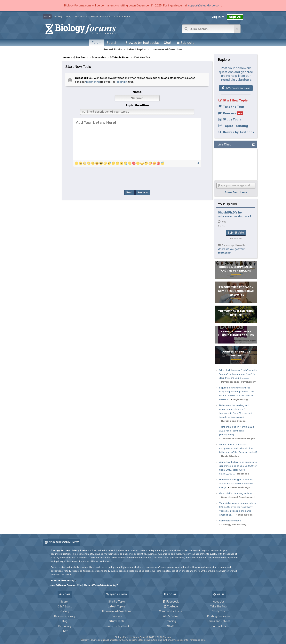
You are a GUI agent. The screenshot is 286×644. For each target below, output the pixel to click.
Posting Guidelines (219, 616)
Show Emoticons (236, 192)
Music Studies (230, 456)
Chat (168, 43)
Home (47, 16)
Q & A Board (65, 607)
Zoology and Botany (234, 525)
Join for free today (63, 580)
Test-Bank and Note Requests (240, 439)
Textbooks (142, 43)
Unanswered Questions (167, 49)
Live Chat (224, 144)
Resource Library (100, 16)
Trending (171, 621)
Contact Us (219, 626)
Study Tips (219, 611)
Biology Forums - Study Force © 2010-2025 (138, 637)
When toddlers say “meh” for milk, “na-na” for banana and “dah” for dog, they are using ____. (238, 374)
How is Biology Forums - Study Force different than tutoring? (84, 585)
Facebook (171, 602)
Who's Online (171, 616)
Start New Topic (233, 100)
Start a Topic (117, 602)
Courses (231, 113)
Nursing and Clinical (234, 421)
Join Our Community (62, 542)
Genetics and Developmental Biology (244, 497)
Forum (97, 43)
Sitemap (167, 637)
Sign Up (235, 17)
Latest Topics (136, 49)
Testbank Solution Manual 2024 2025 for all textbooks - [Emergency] (237, 431)
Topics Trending (233, 126)
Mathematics (244, 515)
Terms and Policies (219, 621)
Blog (69, 16)
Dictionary (81, 16)
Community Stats (171, 611)
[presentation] (137, 179)
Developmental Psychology (238, 382)
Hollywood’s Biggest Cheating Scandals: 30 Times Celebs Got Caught (237, 483)
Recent (113, 49)
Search (65, 602)
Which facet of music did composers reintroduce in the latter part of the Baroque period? (238, 448)
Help (219, 594)
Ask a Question (122, 16)
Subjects (186, 43)
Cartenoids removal (230, 521)
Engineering (240, 399)
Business (243, 474)
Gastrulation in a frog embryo (236, 493)
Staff (171, 626)
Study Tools (230, 119)
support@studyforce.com (205, 5)
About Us (219, 602)
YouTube (171, 607)
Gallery (58, 16)
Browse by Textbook (236, 132)
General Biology (240, 487)
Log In (218, 17)
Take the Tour (231, 107)
